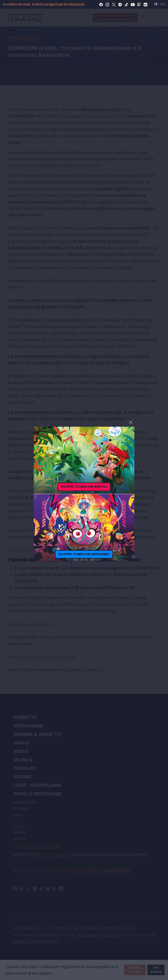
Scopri (84, 487)
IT (156, 4)
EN (163, 4)
